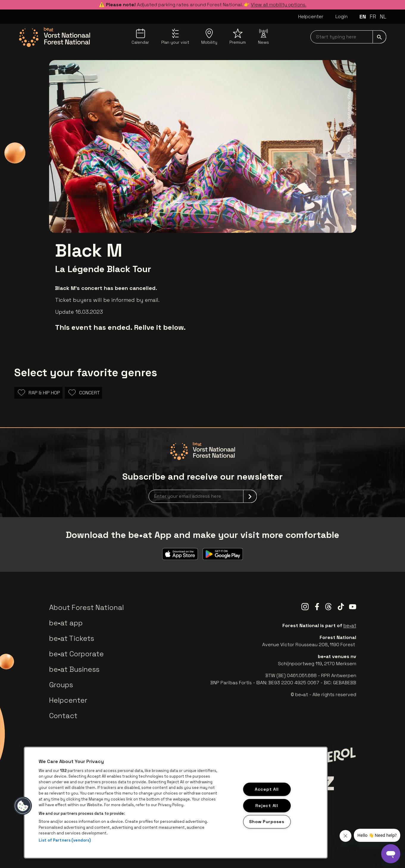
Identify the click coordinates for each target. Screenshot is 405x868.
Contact (63, 716)
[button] (23, 806)
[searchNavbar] (348, 37)
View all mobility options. (279, 5)
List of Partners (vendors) (65, 840)
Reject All (267, 805)
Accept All (267, 789)
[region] (176, 803)
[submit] (379, 37)
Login (341, 17)
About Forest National (86, 607)
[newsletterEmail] (203, 496)
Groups (61, 685)
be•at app (66, 623)
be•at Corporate (76, 654)
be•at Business (74, 669)
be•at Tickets (72, 638)
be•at (350, 626)
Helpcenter (311, 17)
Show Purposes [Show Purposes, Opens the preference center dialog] (267, 822)
